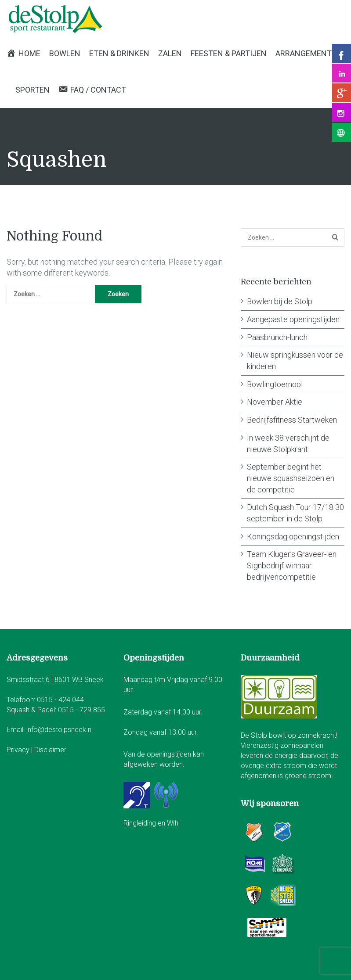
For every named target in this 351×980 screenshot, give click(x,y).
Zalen (170, 53)
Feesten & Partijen (229, 53)
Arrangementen (309, 53)
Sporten (33, 90)
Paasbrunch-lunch (277, 337)
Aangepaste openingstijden (293, 319)
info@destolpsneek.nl (60, 730)
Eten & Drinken (119, 53)
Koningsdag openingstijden (293, 537)
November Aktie (275, 402)
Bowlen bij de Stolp (280, 301)
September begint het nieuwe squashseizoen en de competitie (291, 478)
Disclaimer (50, 750)
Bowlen (65, 53)
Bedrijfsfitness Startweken (292, 420)
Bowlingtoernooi (275, 384)
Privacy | (20, 750)
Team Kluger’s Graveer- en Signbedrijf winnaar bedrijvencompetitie (292, 565)
